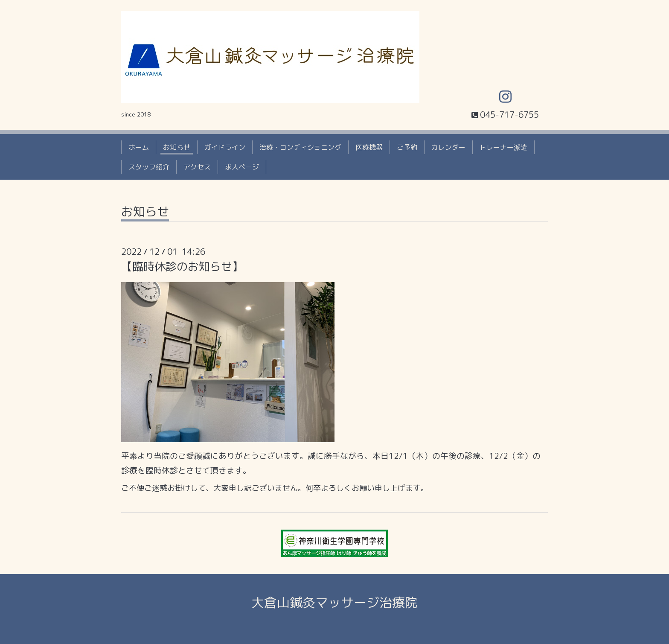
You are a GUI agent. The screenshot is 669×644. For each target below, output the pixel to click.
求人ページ (242, 167)
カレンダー (448, 147)
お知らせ (177, 147)
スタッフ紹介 (149, 167)
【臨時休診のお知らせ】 (182, 266)
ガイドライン (225, 147)
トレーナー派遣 (503, 147)
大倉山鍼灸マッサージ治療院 (334, 603)
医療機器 (369, 147)
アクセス (197, 167)
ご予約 (407, 147)
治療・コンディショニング (300, 147)
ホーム (139, 147)
